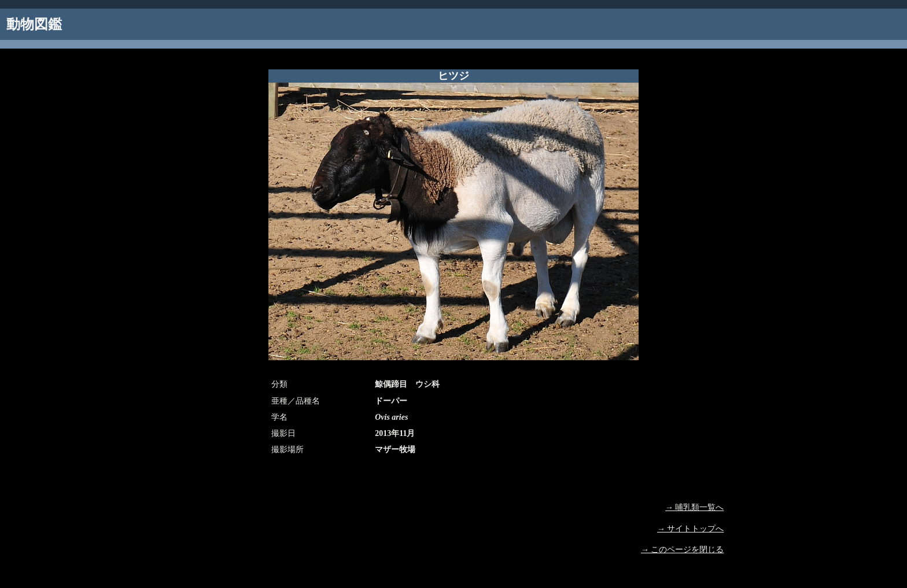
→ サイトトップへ (691, 529)
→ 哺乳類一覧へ (695, 507)
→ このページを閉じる (683, 550)
